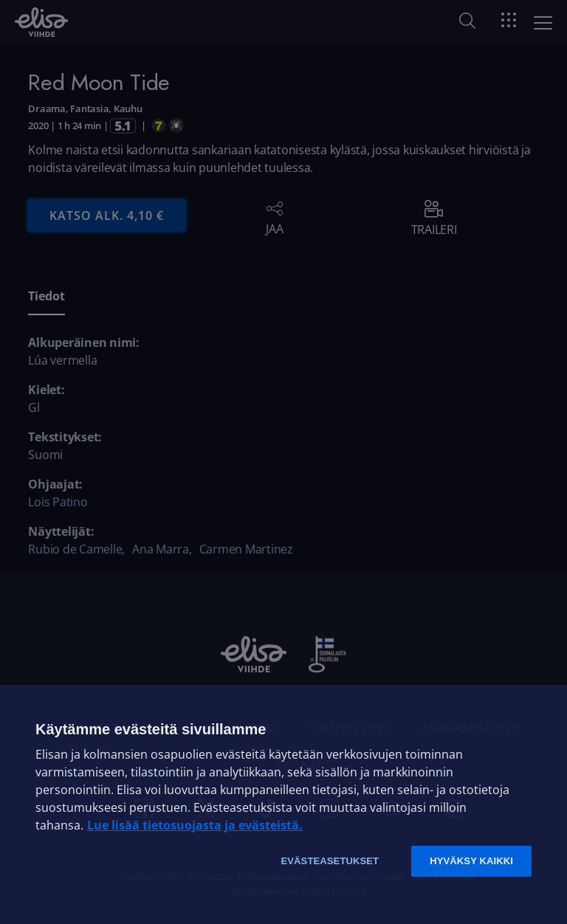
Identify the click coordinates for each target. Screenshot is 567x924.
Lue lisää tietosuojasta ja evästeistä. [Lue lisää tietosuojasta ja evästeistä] (195, 825)
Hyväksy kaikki (471, 861)
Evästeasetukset (330, 861)
